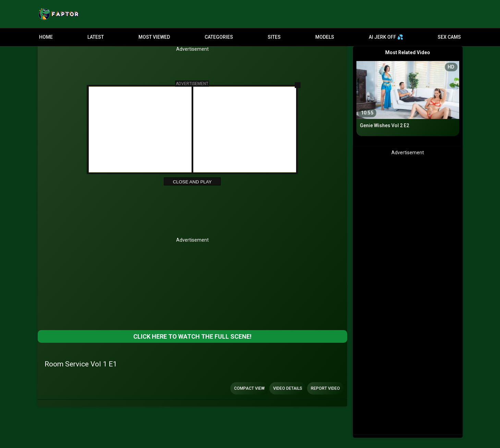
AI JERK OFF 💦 (386, 37)
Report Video (325, 388)
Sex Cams (449, 37)
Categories (219, 37)
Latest (96, 37)
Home (46, 37)
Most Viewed (154, 37)
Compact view (249, 388)
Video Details (288, 388)
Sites (274, 37)
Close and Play (192, 182)
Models (325, 37)
